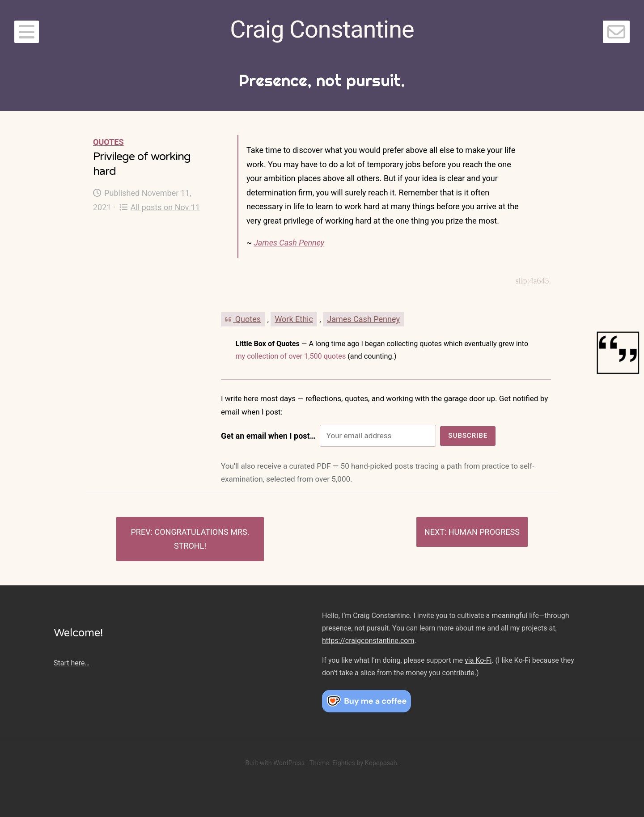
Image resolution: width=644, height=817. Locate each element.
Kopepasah (381, 763)
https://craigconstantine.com (368, 641)
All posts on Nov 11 (160, 207)
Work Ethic (294, 319)
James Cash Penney (289, 243)
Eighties (344, 763)
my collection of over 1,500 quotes (290, 356)
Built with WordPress (275, 763)
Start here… (72, 663)
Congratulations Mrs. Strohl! (202, 539)
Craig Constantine (322, 29)
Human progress (484, 532)
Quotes (108, 142)
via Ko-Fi (478, 660)
